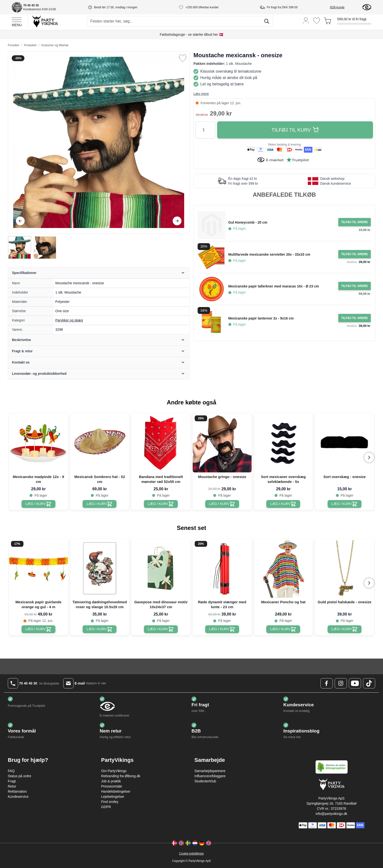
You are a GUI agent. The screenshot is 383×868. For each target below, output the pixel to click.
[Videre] (177, 221)
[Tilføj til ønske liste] (183, 58)
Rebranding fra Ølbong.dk (121, 776)
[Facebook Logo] (327, 683)
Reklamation (17, 791)
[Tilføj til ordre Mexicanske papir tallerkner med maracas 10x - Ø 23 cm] (355, 286)
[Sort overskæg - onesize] (345, 504)
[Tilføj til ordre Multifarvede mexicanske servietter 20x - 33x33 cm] (355, 254)
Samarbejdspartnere (210, 771)
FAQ (11, 771)
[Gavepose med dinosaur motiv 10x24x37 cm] (161, 629)
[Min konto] (306, 20)
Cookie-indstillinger (191, 854)
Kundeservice (18, 797)
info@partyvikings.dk (331, 814)
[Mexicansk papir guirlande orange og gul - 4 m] (38, 629)
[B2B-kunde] (343, 7)
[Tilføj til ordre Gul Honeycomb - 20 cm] (355, 222)
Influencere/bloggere (210, 776)
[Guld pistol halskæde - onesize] (345, 629)
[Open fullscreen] (99, 142)
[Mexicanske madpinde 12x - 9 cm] (38, 504)
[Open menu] (17, 21)
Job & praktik (111, 781)
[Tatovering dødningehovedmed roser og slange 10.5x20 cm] (100, 629)
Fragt (12, 781)
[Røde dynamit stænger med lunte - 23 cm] (222, 629)
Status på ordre (20, 776)
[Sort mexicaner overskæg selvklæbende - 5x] (283, 504)
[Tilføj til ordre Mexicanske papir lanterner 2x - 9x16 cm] (355, 318)
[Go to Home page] (45, 21)
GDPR (106, 807)
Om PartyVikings (114, 771)
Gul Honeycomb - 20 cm (248, 222)
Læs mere (201, 94)
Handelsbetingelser (116, 791)
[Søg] (267, 21)
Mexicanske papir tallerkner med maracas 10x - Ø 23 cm (274, 286)
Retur (12, 786)
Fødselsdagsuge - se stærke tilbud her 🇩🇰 (191, 34)
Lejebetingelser (113, 797)
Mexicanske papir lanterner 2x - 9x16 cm (261, 318)
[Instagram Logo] (341, 683)
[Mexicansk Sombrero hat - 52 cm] (100, 504)
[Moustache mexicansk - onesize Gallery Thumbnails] (32, 248)
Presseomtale (112, 786)
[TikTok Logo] (369, 683)
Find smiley (110, 802)
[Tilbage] (20, 221)
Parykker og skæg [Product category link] (69, 320)
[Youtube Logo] (355, 683)
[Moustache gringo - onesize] (222, 504)
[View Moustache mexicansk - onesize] (20, 248)
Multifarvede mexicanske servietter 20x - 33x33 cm (269, 254)
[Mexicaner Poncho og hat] (283, 629)
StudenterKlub (205, 781)
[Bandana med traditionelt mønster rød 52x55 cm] (161, 504)
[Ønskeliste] (317, 21)
